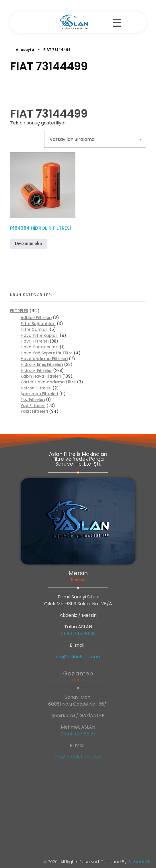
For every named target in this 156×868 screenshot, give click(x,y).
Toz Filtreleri (33, 400)
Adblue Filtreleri (36, 318)
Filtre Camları (35, 330)
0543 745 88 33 (78, 634)
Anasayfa (25, 50)
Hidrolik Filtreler (36, 371)
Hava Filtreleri (35, 341)
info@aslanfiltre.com (78, 657)
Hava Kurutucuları (40, 347)
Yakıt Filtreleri (34, 411)
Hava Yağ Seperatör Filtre (47, 353)
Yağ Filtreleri (33, 406)
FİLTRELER (19, 311)
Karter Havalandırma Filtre (48, 382)
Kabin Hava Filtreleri (41, 376)
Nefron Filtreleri (36, 388)
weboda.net (140, 862)
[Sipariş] (95, 139)
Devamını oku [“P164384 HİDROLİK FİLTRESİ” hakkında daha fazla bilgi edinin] (28, 243)
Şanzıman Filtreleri (39, 394)
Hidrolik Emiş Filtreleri (42, 365)
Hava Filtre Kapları (40, 336)
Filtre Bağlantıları (38, 324)
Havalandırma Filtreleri (44, 359)
